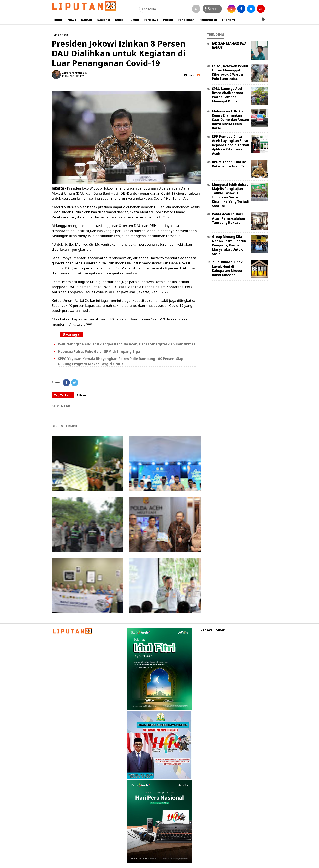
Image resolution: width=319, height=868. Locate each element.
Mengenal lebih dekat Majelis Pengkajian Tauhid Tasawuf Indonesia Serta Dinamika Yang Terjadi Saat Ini (230, 195)
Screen (212, 9)
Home (58, 20)
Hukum (134, 20)
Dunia (119, 20)
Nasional (103, 20)
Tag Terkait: (63, 395)
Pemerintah (208, 20)
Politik (168, 20)
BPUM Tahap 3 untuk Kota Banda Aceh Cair (229, 164)
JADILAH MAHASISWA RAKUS (229, 46)
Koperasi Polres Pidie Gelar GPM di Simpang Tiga (99, 351)
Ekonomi (228, 20)
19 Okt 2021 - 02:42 (72, 76)
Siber (220, 630)
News (72, 20)
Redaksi (207, 630)
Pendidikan (186, 20)
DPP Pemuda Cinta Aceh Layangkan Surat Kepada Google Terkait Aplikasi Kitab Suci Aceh (231, 145)
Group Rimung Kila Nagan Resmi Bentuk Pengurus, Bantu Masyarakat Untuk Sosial (229, 245)
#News (82, 395)
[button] (263, 18)
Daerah (86, 20)
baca (189, 75)
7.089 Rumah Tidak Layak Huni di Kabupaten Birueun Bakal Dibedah (228, 268)
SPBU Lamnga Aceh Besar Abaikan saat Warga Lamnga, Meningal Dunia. (228, 95)
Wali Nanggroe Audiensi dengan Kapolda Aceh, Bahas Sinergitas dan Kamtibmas (127, 344)
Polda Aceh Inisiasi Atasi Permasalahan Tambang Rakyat (228, 218)
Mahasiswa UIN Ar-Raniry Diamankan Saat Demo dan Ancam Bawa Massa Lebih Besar (231, 120)
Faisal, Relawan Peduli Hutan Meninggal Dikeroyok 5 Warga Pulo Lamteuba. (230, 72)
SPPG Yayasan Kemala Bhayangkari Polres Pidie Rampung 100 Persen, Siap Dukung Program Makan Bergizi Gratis (121, 361)
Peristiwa (151, 20)
